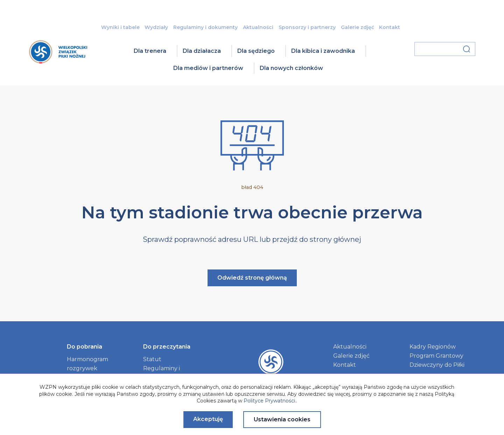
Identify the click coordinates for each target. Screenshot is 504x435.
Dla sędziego (256, 51)
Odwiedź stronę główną (252, 278)
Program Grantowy (436, 356)
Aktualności (258, 27)
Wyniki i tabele (120, 27)
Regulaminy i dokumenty (205, 27)
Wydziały (156, 27)
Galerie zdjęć (358, 27)
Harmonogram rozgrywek (87, 364)
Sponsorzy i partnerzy (307, 27)
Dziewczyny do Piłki (437, 365)
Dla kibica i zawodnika (323, 51)
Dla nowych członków (291, 68)
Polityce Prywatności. (270, 401)
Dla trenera (150, 51)
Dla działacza (202, 51)
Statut (152, 359)
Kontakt (390, 27)
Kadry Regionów (433, 347)
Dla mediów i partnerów (208, 68)
